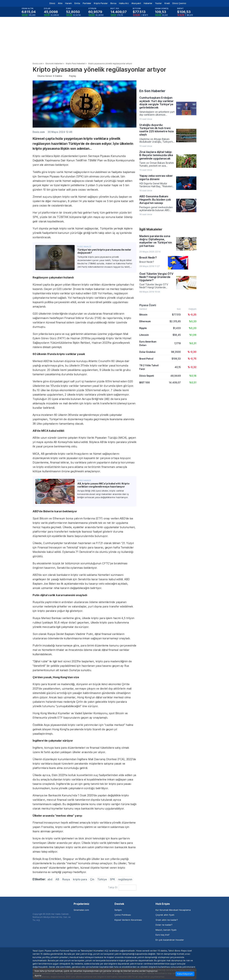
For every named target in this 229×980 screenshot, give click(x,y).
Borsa (113, 3)
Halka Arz (124, 3)
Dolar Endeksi (147, 352)
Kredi (167, 3)
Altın (60, 3)
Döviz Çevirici (179, 3)
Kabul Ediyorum (185, 974)
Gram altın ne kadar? (167, 920)
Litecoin (144, 335)
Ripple (143, 328)
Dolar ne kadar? (164, 925)
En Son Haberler (152, 91)
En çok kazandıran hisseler (170, 940)
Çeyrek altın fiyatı (165, 915)
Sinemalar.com (81, 910)
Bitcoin (143, 315)
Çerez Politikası (123, 915)
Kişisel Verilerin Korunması (128, 920)
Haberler (148, 3)
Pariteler (87, 3)
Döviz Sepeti (147, 376)
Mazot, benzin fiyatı (166, 930)
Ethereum (145, 321)
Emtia (77, 3)
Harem (68, 3)
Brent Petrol (146, 359)
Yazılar (158, 3)
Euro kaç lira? (163, 935)
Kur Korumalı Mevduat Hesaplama (173, 910)
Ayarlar (38, 976)
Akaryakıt (136, 3)
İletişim (118, 910)
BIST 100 (145, 382)
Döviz (52, 3)
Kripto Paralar (101, 3)
